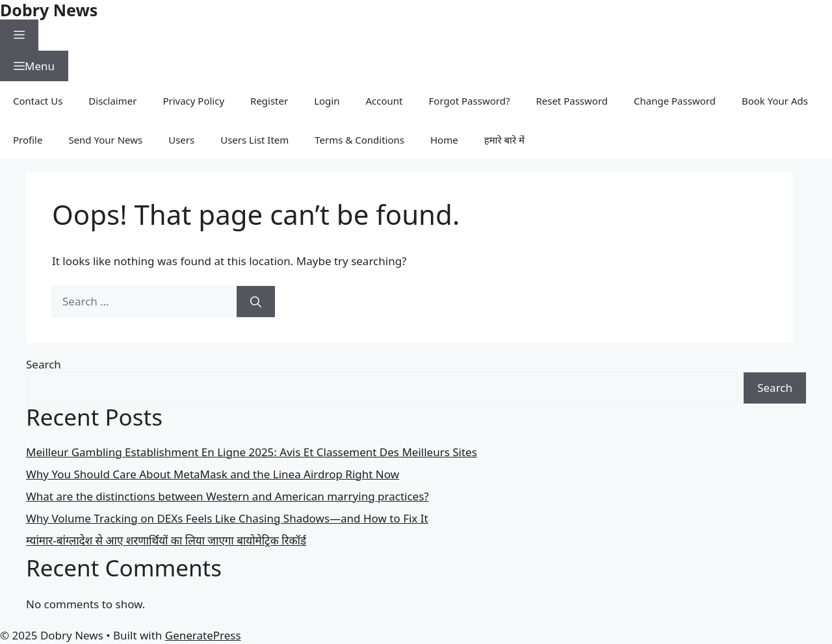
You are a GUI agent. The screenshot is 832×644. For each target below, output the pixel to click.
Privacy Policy (193, 101)
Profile (28, 140)
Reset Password (572, 101)
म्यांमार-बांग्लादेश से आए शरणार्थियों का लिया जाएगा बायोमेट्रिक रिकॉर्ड (166, 540)
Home (444, 140)
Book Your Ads (775, 101)
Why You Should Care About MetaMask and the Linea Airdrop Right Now (213, 474)
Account (384, 101)
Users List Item (254, 140)
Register (269, 101)
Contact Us (38, 101)
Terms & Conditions (359, 140)
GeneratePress (203, 635)
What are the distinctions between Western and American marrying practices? (227, 496)
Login (327, 101)
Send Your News (105, 140)
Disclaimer (112, 101)
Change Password (675, 101)
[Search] (256, 302)
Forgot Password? (470, 101)
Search (44, 364)
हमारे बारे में (504, 140)
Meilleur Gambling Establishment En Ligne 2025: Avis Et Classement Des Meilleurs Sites (252, 452)
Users (181, 140)
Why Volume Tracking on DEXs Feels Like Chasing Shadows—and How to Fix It (227, 518)
